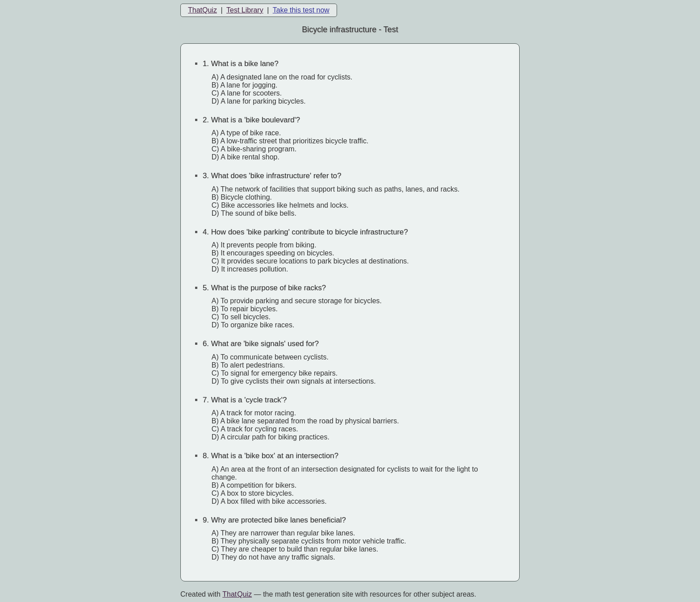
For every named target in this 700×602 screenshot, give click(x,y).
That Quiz (237, 594)
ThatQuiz (202, 10)
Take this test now (301, 10)
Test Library (245, 10)
